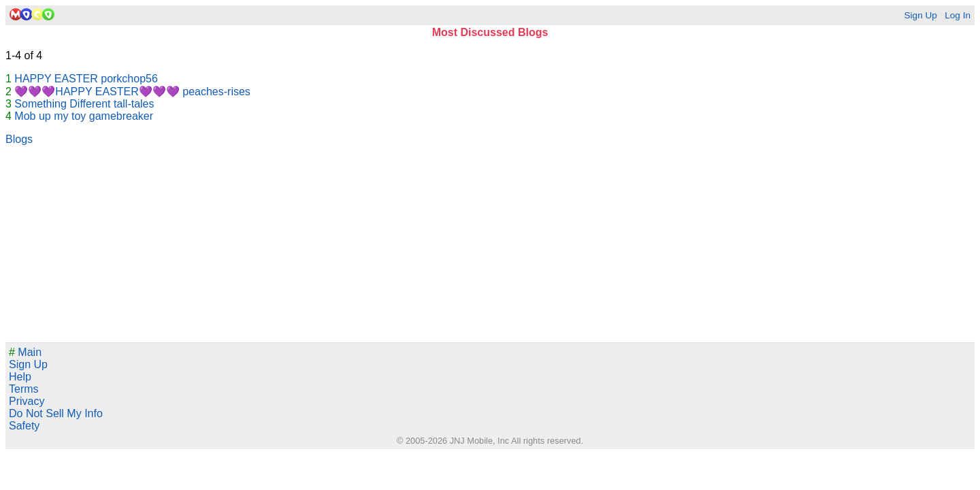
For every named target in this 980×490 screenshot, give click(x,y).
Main (25, 352)
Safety (24, 426)
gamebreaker (121, 116)
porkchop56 (129, 79)
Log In (958, 15)
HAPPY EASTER (56, 79)
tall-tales (134, 104)
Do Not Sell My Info (56, 413)
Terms (24, 389)
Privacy (27, 401)
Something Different (62, 104)
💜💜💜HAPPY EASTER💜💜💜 (97, 92)
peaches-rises (216, 92)
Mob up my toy (50, 116)
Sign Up (920, 15)
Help (20, 377)
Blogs (19, 139)
